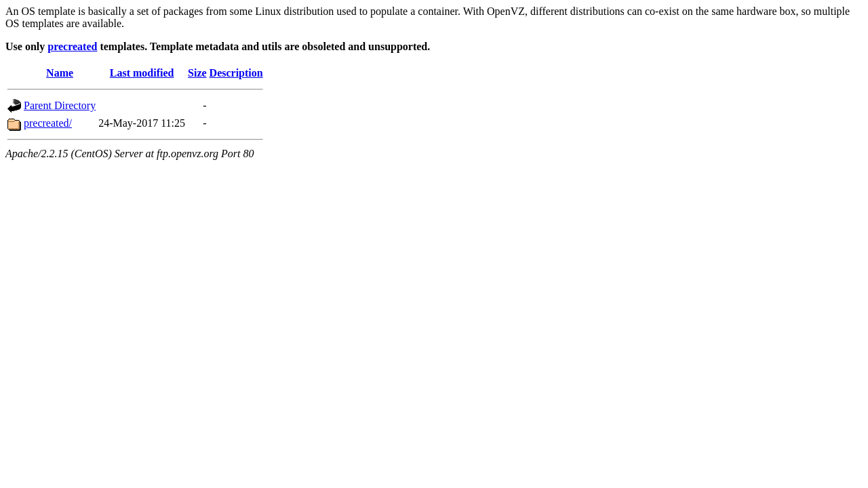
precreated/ (48, 123)
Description (236, 73)
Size (197, 73)
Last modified (142, 73)
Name (60, 73)
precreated (72, 46)
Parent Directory (60, 105)
